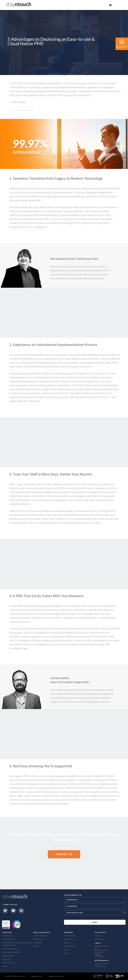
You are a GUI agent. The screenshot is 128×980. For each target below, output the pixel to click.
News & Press (38, 943)
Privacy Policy (37, 976)
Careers (36, 946)
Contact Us (98, 936)
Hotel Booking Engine (10, 949)
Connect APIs (7, 959)
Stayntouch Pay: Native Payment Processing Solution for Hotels (17, 944)
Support (67, 943)
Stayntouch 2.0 (7, 936)
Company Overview (40, 936)
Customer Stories (70, 936)
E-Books (67, 950)
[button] (64, 854)
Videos (66, 953)
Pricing (5, 966)
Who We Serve (38, 939)
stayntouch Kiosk (8, 956)
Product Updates (70, 946)
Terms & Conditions (56, 976)
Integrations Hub (8, 963)
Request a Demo (100, 939)
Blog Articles (68, 939)
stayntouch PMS (8, 939)
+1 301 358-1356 (100, 957)
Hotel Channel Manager (11, 952)
